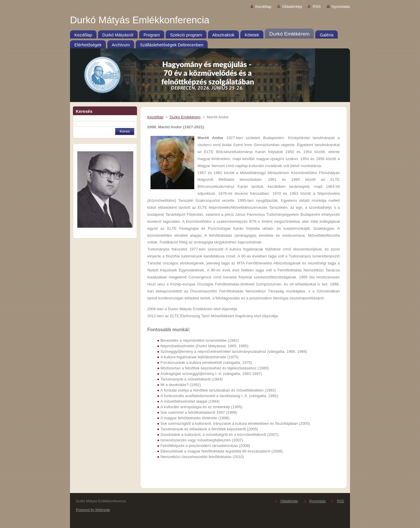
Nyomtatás (341, 7)
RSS (317, 7)
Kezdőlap (263, 7)
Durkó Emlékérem (185, 117)
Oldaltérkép (292, 7)
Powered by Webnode (93, 510)
